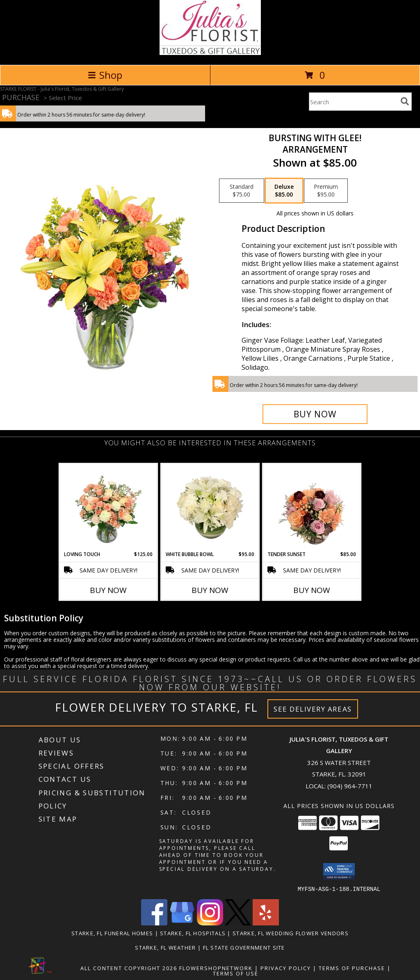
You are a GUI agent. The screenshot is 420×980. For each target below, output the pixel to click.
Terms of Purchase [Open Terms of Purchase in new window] (352, 968)
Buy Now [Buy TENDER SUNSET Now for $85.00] (312, 590)
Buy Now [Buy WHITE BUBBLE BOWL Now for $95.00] (210, 590)
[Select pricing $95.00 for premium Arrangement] (326, 191)
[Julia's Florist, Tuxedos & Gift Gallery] (210, 53)
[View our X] (238, 923)
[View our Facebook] (154, 923)
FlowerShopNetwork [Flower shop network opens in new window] (216, 968)
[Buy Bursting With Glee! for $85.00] (315, 414)
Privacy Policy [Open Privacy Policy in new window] (286, 968)
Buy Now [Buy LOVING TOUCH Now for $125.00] (108, 590)
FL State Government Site (244, 947)
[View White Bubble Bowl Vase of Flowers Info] (210, 507)
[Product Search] (353, 102)
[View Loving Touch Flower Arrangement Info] (108, 507)
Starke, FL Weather (165, 947)
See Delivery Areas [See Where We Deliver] (313, 709)
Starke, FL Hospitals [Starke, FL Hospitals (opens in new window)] (193, 933)
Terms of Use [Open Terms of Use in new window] (236, 973)
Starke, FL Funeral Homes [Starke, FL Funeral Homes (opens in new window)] (112, 933)
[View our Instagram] (210, 923)
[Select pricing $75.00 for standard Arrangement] (242, 191)
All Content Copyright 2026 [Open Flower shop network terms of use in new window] (129, 968)
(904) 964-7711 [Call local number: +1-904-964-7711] (350, 786)
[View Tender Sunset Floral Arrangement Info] (312, 507)
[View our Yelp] (266, 923)
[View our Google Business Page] (182, 923)
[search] (405, 101)
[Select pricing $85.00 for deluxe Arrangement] (284, 191)
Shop (105, 75)
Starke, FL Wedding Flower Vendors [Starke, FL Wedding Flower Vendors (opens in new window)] (291, 933)
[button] (339, 871)
